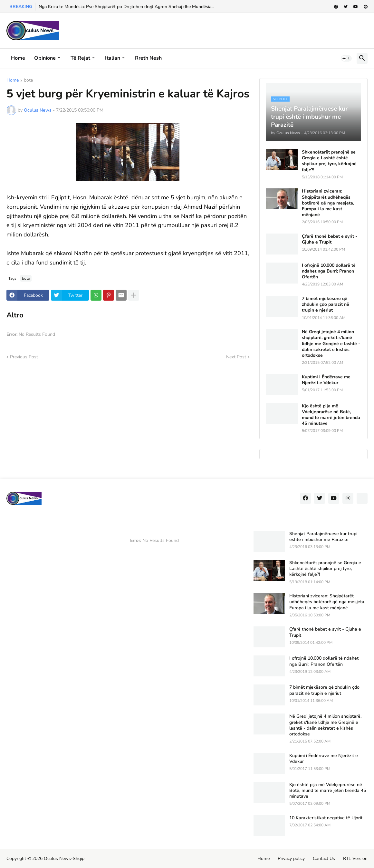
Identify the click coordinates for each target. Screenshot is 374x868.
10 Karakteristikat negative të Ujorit (326, 818)
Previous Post (24, 357)
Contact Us (324, 858)
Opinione (45, 58)
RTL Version (355, 858)
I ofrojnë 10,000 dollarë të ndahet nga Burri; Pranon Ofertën (329, 271)
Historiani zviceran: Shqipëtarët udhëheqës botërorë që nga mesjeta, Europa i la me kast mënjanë (328, 203)
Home (18, 58)
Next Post (236, 357)
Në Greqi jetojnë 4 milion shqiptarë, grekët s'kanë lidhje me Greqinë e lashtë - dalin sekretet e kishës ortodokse (331, 344)
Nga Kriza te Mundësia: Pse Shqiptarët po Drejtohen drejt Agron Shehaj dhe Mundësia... (126, 7)
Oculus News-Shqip (64, 858)
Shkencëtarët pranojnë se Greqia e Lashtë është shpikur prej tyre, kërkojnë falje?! (329, 161)
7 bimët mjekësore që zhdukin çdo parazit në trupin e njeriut (326, 304)
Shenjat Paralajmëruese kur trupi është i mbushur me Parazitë (323, 537)
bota (28, 81)
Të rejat (80, 58)
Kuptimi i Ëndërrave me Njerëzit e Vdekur (326, 380)
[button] (346, 58)
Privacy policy (291, 858)
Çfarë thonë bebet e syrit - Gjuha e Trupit (330, 239)
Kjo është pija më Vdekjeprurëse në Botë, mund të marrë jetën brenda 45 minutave (331, 415)
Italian (113, 58)
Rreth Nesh (148, 58)
